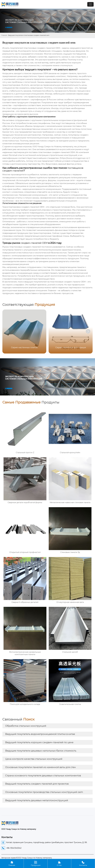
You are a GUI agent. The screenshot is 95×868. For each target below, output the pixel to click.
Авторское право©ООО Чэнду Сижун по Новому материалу (27, 858)
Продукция (36, 863)
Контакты (83, 863)
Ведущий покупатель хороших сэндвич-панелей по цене (39, 742)
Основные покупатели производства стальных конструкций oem (44, 792)
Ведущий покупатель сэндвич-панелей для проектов (37, 784)
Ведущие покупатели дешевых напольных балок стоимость (41, 751)
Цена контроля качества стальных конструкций (34, 759)
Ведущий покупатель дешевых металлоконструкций (37, 800)
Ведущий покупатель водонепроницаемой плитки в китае (40, 734)
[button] (88, 331)
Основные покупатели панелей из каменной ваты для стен (41, 767)
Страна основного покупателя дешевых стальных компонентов (43, 776)
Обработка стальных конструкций (26, 726)
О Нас (59, 863)
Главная (4, 35)
